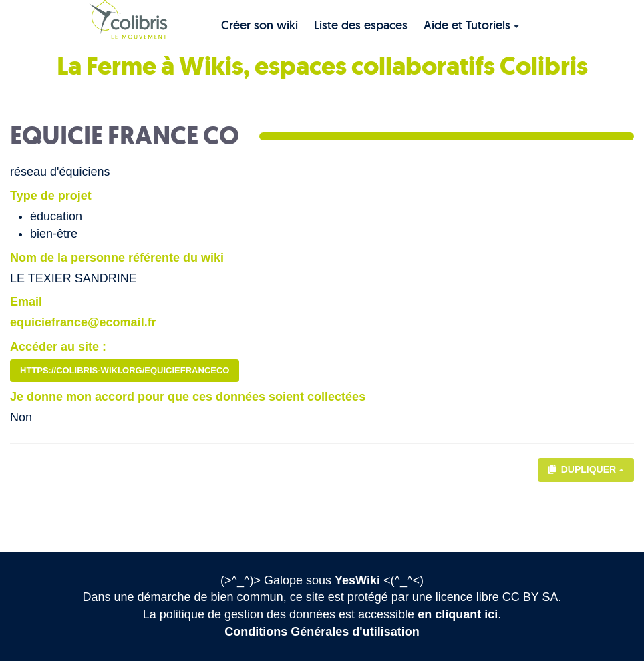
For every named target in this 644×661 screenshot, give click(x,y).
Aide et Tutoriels (471, 25)
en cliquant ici (458, 614)
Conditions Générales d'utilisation (322, 632)
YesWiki (357, 580)
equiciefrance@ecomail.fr (83, 322)
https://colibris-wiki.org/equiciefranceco (125, 370)
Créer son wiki (260, 25)
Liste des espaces (361, 25)
